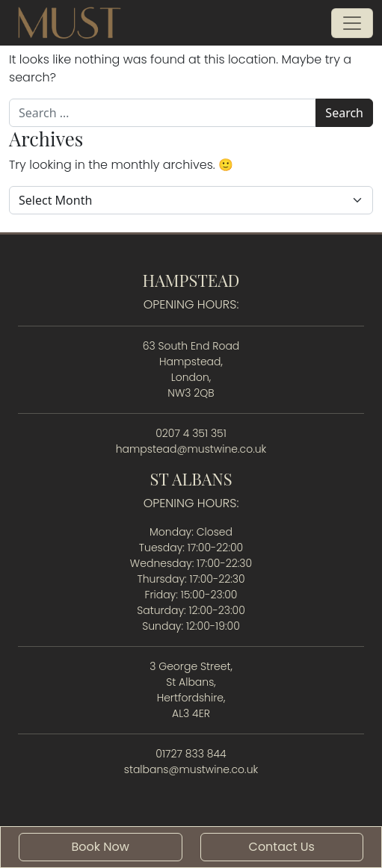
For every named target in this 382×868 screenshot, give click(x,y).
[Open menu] (352, 23)
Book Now (101, 847)
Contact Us (282, 847)
